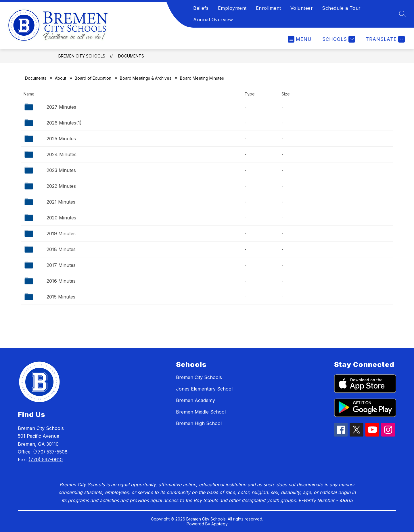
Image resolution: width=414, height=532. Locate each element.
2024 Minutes (62, 154)
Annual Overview (213, 20)
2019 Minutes (61, 234)
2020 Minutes (61, 218)
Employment (232, 8)
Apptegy (220, 524)
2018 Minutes (61, 249)
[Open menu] (300, 39)
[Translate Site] (385, 39)
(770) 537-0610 (46, 460)
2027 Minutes (61, 107)
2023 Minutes (61, 170)
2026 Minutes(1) (64, 123)
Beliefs (201, 8)
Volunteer (302, 8)
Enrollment (269, 8)
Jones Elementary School (204, 389)
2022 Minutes (61, 186)
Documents (131, 56)
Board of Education (93, 78)
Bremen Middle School (201, 412)
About (61, 78)
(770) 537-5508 (50, 452)
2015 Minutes (61, 297)
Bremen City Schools (82, 56)
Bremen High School (199, 423)
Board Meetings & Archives (146, 78)
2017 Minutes (61, 265)
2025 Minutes (61, 139)
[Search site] (402, 14)
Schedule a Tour (341, 8)
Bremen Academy (195, 400)
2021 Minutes (61, 202)
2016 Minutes (61, 281)
